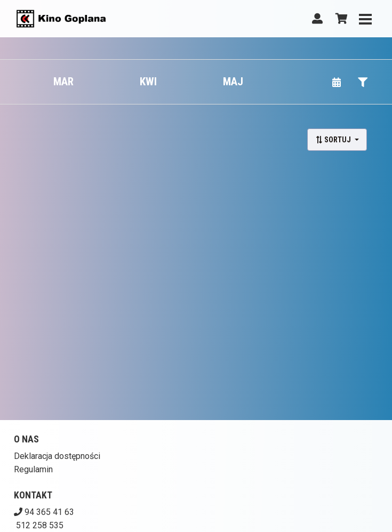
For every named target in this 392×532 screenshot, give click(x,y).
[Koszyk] (340, 19)
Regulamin (33, 469)
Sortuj (334, 140)
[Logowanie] (317, 19)
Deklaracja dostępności (57, 456)
